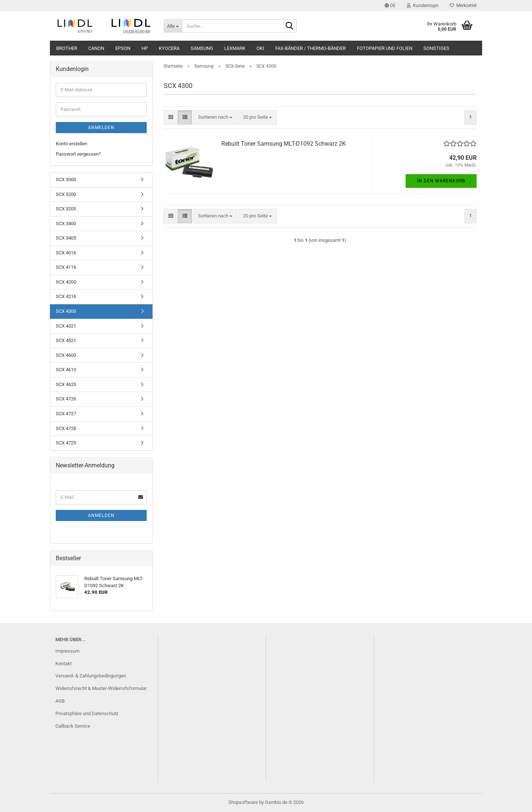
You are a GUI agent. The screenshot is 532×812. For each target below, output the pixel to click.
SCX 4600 (66, 355)
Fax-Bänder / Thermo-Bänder (311, 48)
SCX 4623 (66, 384)
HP (145, 48)
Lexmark (235, 48)
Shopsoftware (243, 802)
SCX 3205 (66, 209)
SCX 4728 (66, 428)
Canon (96, 48)
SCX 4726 (66, 399)
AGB (60, 701)
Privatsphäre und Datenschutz (87, 713)
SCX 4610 (66, 370)
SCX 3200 (66, 194)
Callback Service (73, 726)
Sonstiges (436, 48)
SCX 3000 (66, 180)
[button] (390, 6)
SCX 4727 (66, 414)
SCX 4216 (66, 296)
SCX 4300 (66, 311)
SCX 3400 (66, 224)
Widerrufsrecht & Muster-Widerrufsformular (101, 688)
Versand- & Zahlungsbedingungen (91, 676)
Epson (123, 48)
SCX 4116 (66, 267)
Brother (67, 48)
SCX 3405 (66, 238)
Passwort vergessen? (78, 154)
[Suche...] (173, 26)
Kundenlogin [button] (423, 6)
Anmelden (101, 128)
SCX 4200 (66, 282)
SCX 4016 (66, 253)
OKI (260, 48)
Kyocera (169, 48)
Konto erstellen (71, 144)
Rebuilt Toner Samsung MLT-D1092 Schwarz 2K (284, 144)
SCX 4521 (66, 340)
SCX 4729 (66, 443)
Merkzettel (463, 6)
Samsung (202, 48)
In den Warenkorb (441, 181)
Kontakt (64, 664)
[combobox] (215, 117)
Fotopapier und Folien (385, 48)
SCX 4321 (66, 326)
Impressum (67, 651)
